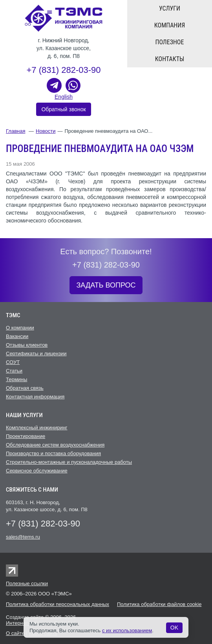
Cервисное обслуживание (37, 471)
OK (174, 628)
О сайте (15, 633)
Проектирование (26, 436)
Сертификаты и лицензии (36, 354)
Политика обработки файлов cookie (159, 604)
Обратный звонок (63, 109)
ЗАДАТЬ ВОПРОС (106, 285)
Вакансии (17, 336)
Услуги (170, 8)
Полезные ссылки (27, 583)
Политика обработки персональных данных (58, 604)
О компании (20, 328)
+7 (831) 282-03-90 (64, 70)
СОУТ (13, 362)
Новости (46, 131)
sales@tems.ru (23, 537)
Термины (16, 379)
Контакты (170, 59)
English (64, 97)
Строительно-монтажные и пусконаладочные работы (69, 462)
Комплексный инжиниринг (37, 428)
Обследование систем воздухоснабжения (55, 445)
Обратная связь (25, 388)
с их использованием (127, 630)
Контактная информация (35, 397)
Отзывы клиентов (27, 345)
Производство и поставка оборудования (53, 453)
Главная (16, 131)
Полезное (170, 42)
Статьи (14, 371)
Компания (170, 25)
